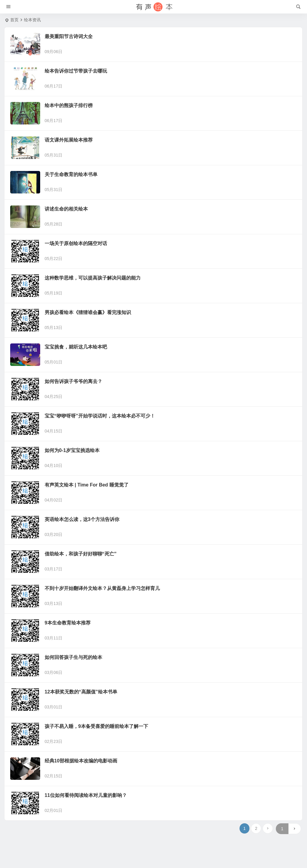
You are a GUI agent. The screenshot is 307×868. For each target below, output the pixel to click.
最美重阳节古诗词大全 (69, 36)
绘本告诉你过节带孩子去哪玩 (76, 71)
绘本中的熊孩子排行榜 (69, 105)
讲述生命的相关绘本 (66, 209)
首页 (14, 20)
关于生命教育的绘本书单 (71, 174)
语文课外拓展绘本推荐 (69, 140)
